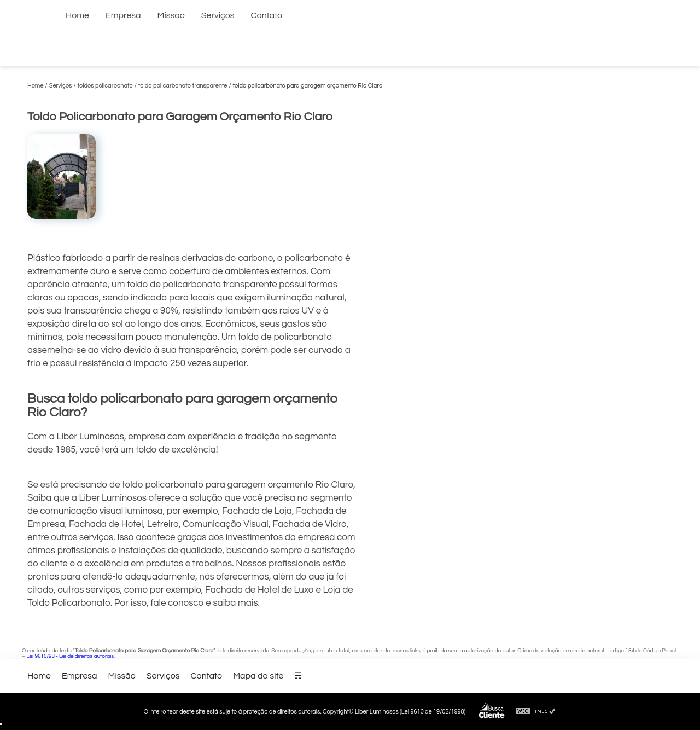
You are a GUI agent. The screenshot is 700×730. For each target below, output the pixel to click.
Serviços (218, 15)
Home (77, 15)
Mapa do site (258, 676)
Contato (267, 15)
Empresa (123, 15)
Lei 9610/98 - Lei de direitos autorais (70, 656)
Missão (171, 15)
